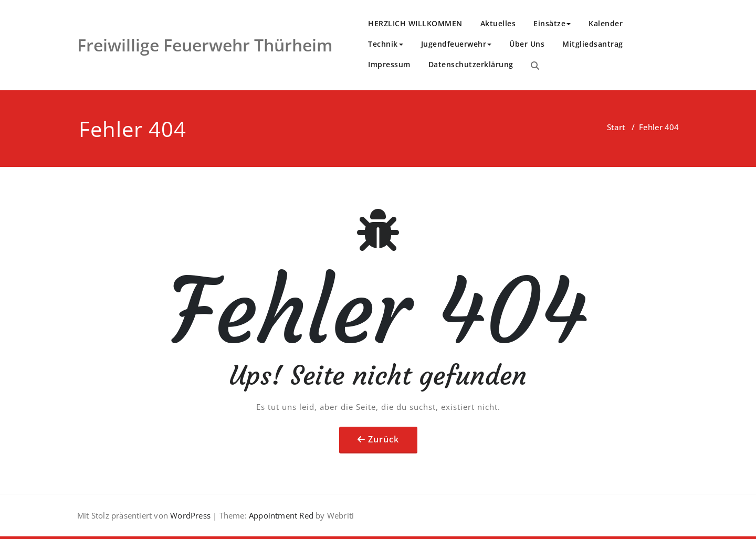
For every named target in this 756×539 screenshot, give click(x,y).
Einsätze (552, 23)
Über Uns (527, 44)
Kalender (606, 23)
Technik (386, 44)
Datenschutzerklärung (471, 64)
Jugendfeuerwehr (456, 44)
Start (616, 127)
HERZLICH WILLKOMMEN (415, 23)
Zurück (384, 439)
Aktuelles (498, 23)
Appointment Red (280, 515)
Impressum (389, 64)
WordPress (190, 515)
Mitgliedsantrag (593, 44)
